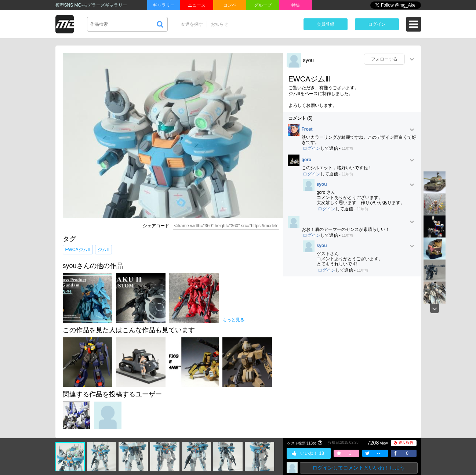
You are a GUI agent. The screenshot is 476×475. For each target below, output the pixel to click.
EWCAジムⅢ (78, 250)
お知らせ (219, 24)
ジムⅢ (103, 250)
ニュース (197, 5)
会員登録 (326, 24)
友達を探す (192, 24)
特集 (296, 5)
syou (309, 60)
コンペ (230, 5)
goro (307, 160)
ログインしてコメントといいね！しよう (359, 468)
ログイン (377, 24)
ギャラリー (164, 5)
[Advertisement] (352, 335)
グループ (263, 5)
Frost (307, 129)
